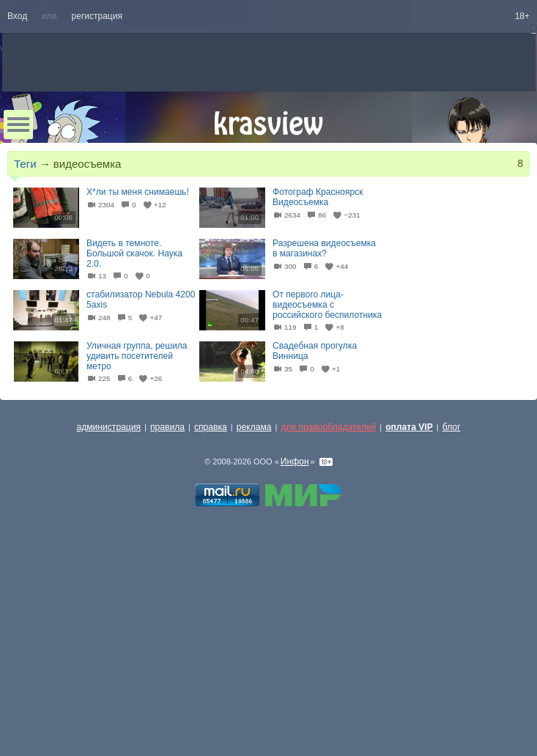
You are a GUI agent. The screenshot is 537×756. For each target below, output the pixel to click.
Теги (25, 164)
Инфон (295, 462)
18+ (522, 16)
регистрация (97, 16)
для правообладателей (328, 427)
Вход (17, 16)
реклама (254, 427)
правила (167, 427)
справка (211, 427)
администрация (109, 427)
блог (452, 427)
